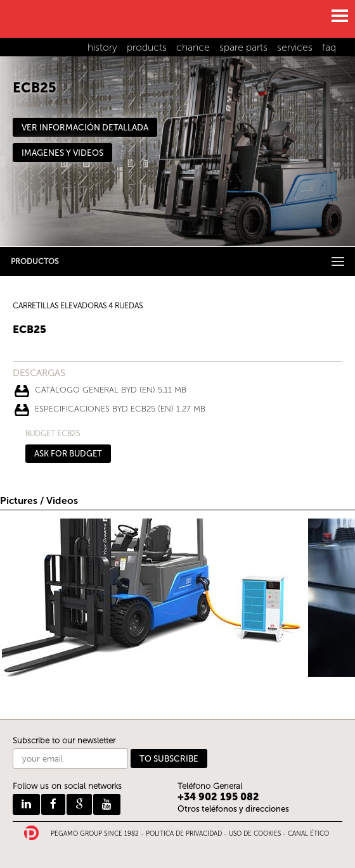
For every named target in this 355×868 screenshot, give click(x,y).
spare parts (243, 47)
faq (329, 47)
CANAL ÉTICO (308, 834)
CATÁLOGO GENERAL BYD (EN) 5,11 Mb (111, 390)
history (102, 47)
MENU (339, 16)
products (147, 47)
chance (193, 47)
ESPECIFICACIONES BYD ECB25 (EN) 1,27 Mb (120, 409)
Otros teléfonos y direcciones (233, 809)
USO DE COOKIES (255, 834)
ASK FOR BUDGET (68, 454)
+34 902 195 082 (218, 797)
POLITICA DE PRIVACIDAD (184, 834)
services (295, 47)
